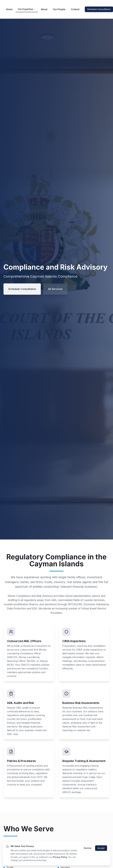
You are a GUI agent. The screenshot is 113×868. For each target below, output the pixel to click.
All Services (55, 289)
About (44, 9)
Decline (88, 850)
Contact (75, 9)
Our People (59, 9)
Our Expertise (27, 9)
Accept (101, 850)
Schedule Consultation (99, 9)
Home (9, 9)
